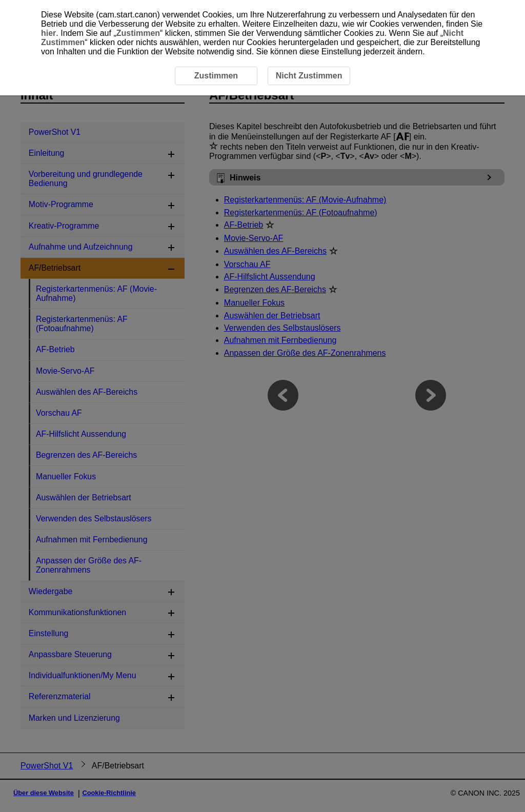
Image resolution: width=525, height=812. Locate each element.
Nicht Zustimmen (309, 76)
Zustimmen (138, 33)
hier (48, 33)
